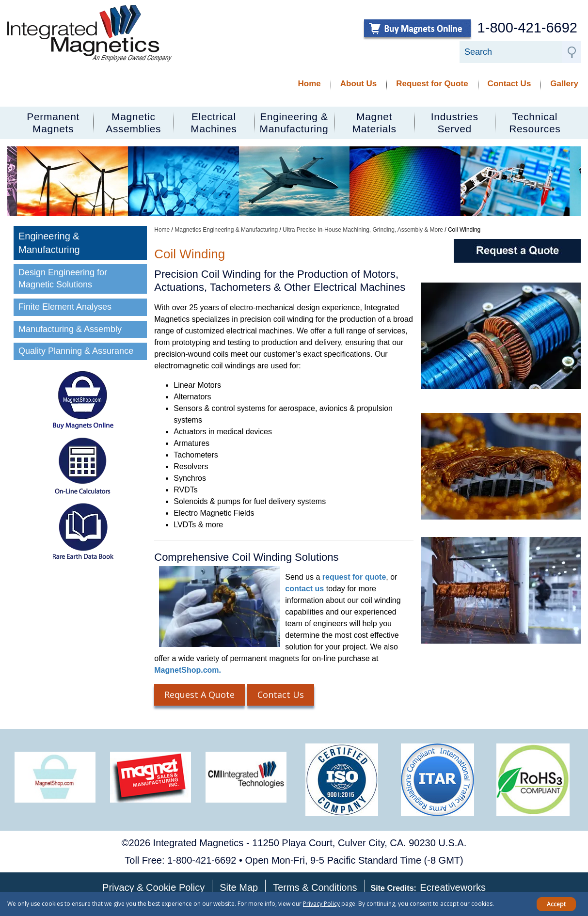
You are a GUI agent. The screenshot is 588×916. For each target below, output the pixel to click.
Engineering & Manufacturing (49, 243)
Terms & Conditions (315, 887)
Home (310, 84)
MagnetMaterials (374, 123)
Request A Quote (199, 695)
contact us (304, 589)
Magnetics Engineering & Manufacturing (226, 230)
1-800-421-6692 (527, 28)
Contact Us (509, 84)
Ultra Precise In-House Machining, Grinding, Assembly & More (363, 230)
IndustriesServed (455, 123)
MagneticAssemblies (133, 123)
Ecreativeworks (453, 887)
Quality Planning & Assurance (77, 351)
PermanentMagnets (53, 123)
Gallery (564, 84)
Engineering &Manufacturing (294, 123)
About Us (359, 84)
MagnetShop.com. (188, 670)
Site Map (239, 887)
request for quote (354, 577)
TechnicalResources (535, 123)
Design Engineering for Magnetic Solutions (63, 279)
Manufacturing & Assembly (70, 329)
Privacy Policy (321, 904)
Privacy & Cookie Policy (153, 887)
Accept (556, 904)
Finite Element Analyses (65, 307)
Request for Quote (432, 84)
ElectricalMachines (214, 123)
